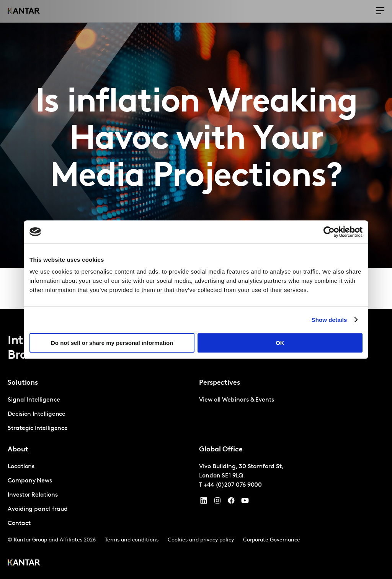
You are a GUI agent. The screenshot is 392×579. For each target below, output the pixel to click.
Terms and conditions (132, 540)
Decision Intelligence (37, 414)
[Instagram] (217, 502)
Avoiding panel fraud (38, 509)
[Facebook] (231, 502)
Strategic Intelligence (38, 428)
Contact (19, 523)
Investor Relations (33, 495)
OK (280, 343)
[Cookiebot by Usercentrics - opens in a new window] (329, 232)
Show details (329, 320)
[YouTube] (204, 502)
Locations (21, 467)
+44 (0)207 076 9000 (233, 485)
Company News (30, 481)
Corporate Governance (272, 540)
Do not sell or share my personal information (112, 343)
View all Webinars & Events (237, 400)
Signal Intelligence (34, 400)
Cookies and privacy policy (201, 540)
